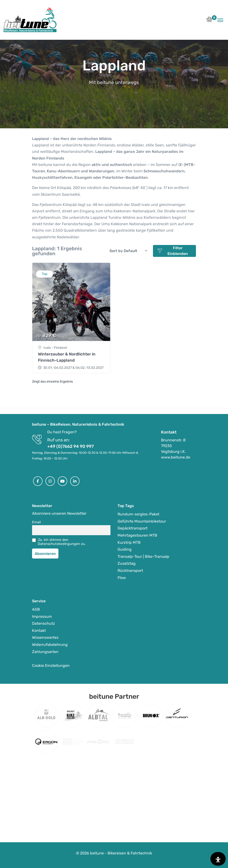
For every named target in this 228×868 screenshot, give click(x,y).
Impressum (42, 616)
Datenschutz (43, 623)
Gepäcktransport (133, 528)
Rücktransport (130, 571)
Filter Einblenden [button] (173, 251)
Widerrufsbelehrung (50, 645)
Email (36, 522)
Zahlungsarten (45, 652)
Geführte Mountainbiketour (142, 521)
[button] (209, 21)
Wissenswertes (45, 637)
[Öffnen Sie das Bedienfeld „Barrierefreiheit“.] (218, 859)
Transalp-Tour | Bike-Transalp (143, 556)
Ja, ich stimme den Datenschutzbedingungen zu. (62, 542)
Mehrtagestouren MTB (137, 535)
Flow (122, 578)
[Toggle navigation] (220, 20)
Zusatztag (127, 563)
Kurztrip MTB (129, 542)
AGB (36, 609)
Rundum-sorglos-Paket (138, 514)
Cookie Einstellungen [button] (51, 666)
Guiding (125, 549)
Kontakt (39, 631)
